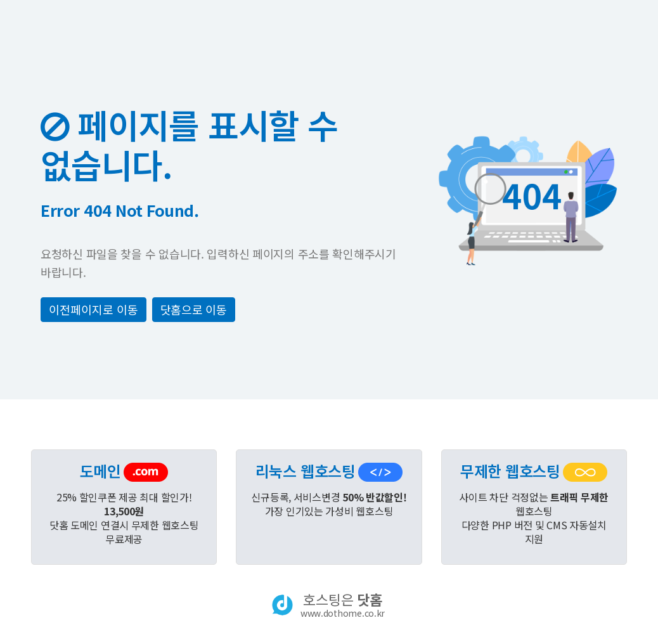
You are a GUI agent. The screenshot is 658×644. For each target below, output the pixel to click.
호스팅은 (343, 605)
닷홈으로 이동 (194, 309)
